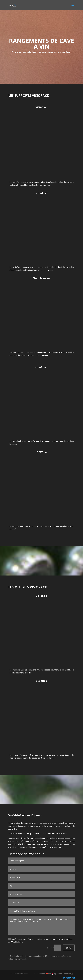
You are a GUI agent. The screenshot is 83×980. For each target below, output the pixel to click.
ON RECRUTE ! (68, 978)
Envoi (69, 948)
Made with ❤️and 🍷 (45, 974)
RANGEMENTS (30, 41)
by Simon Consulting (63, 974)
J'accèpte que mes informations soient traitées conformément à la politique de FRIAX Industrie (40, 941)
